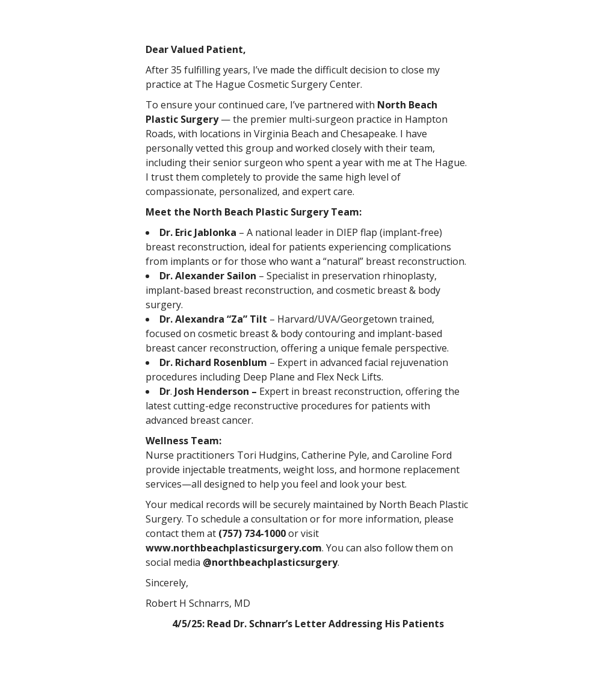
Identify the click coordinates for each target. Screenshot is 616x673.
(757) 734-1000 (252, 533)
